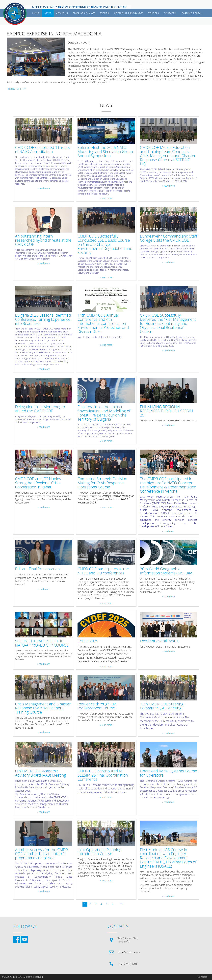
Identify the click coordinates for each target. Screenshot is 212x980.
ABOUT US (62, 13)
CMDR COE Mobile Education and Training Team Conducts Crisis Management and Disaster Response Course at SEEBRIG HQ (168, 156)
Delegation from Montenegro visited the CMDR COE (40, 409)
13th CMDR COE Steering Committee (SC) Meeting (162, 706)
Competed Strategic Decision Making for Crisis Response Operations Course (102, 483)
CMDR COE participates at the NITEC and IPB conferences (103, 571)
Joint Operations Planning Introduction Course (99, 852)
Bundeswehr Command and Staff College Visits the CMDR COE (169, 238)
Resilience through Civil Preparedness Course (97, 706)
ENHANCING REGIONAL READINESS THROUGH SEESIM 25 (167, 411)
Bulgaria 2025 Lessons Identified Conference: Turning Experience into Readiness (43, 319)
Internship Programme (128, 13)
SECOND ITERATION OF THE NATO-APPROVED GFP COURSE (42, 643)
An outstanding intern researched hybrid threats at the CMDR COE (43, 240)
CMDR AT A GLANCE (84, 13)
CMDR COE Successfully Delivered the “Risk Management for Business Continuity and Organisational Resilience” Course (168, 324)
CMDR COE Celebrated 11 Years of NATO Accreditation (42, 150)
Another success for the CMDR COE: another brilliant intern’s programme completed (41, 854)
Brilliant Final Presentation (37, 569)
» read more (44, 188)
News (48, 13)
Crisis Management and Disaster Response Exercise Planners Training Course (43, 708)
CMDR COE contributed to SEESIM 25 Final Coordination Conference (103, 775)
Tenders (153, 13)
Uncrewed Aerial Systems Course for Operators (169, 773)
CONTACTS (170, 13)
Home (36, 13)
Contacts (202, 977)
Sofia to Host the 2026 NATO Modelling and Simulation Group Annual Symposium (105, 152)
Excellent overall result (159, 641)
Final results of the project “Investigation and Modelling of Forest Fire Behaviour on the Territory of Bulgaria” (104, 413)
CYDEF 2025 (88, 641)
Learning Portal (191, 13)
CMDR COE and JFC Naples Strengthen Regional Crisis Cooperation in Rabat (38, 483)
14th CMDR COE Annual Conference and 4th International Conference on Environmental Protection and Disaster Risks (103, 324)
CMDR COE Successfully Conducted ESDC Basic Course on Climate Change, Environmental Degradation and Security (105, 244)
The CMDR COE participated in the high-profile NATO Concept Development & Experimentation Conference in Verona (168, 485)
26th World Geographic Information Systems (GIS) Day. (166, 571)
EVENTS (104, 13)
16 (122, 904)
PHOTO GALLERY (16, 89)
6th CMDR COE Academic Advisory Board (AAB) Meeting (40, 773)
